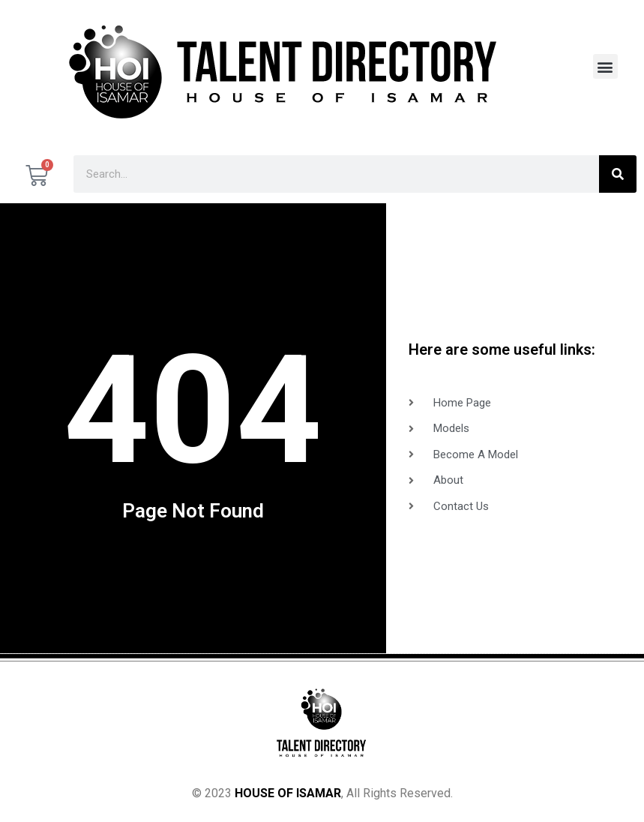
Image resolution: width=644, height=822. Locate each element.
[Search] (618, 174)
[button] (605, 66)
